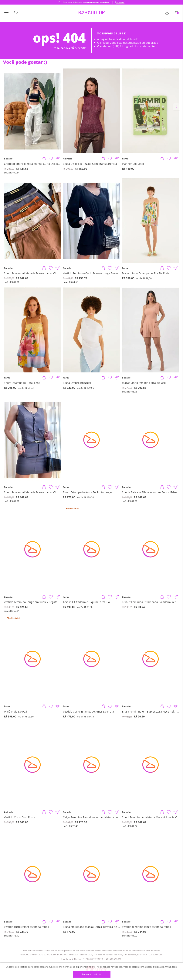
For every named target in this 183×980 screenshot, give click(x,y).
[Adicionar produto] (44, 159)
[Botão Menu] (6, 13)
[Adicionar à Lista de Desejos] (51, 159)
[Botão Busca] (16, 13)
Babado (8, 159)
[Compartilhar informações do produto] (58, 159)
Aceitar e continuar (92, 974)
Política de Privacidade (165, 967)
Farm (125, 159)
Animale (68, 159)
